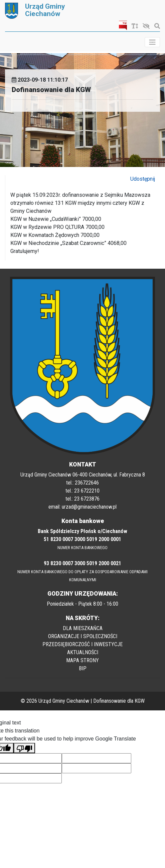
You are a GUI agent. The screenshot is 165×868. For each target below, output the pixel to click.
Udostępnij (143, 179)
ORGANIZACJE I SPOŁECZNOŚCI (83, 636)
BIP (83, 668)
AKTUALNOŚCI (83, 652)
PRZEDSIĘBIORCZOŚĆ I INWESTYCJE (82, 644)
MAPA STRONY (82, 660)
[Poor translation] (24, 748)
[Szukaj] (155, 26)
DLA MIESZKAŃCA (83, 628)
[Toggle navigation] (152, 42)
